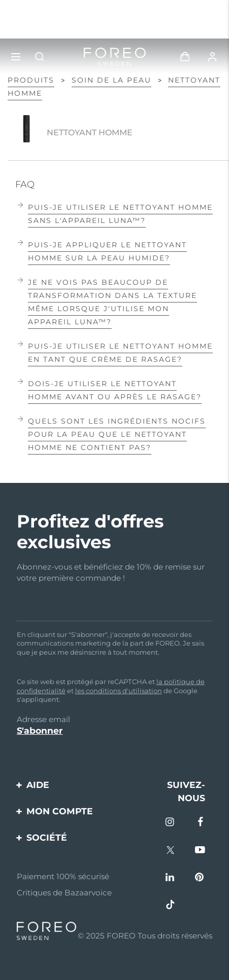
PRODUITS (31, 80)
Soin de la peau (111, 80)
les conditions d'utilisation (119, 691)
